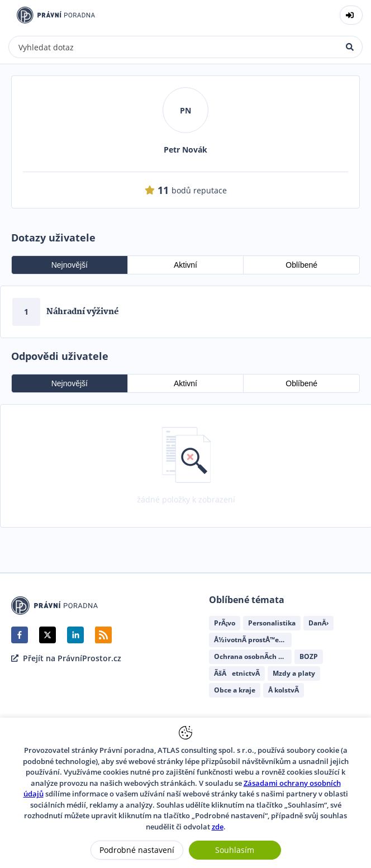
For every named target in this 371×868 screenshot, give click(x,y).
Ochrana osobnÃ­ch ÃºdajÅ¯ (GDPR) (253, 656)
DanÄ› (318, 623)
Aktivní (185, 265)
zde (218, 827)
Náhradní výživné (82, 312)
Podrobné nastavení (137, 850)
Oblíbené (301, 265)
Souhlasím (235, 850)
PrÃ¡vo (225, 623)
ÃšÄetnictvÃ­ (237, 673)
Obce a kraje (235, 690)
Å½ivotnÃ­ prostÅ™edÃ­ (251, 640)
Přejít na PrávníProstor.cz (66, 658)
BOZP (309, 656)
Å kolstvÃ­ (284, 690)
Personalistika (272, 623)
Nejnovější (70, 265)
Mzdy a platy (294, 673)
